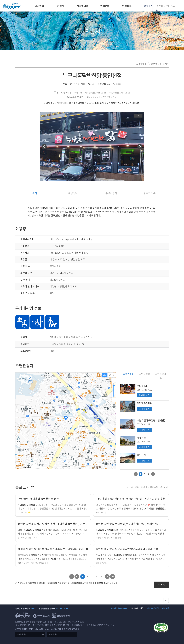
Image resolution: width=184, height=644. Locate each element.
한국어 (147, 6)
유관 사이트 (22, 634)
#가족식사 (72, 97)
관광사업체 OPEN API (119, 608)
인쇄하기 (142, 64)
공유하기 (67, 93)
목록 (167, 64)
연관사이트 (53, 634)
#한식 (114, 97)
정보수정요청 (156, 64)
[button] (44, 147)
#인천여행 (106, 97)
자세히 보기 (144, 395)
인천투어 (12, 6)
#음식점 (97, 97)
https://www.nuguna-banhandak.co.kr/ (71, 239)
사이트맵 (165, 608)
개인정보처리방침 (137, 608)
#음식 (90, 97)
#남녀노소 (82, 97)
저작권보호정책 (153, 608)
